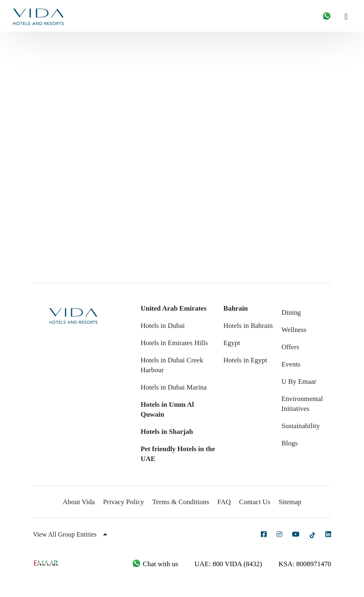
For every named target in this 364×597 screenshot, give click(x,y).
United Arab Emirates (174, 308)
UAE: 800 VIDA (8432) (228, 564)
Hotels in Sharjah (167, 432)
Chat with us (155, 564)
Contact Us (255, 502)
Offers (290, 347)
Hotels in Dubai (163, 326)
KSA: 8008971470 (305, 564)
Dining (291, 312)
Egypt (232, 343)
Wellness (294, 330)
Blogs (290, 443)
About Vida (78, 502)
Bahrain (236, 308)
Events (291, 364)
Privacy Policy (124, 502)
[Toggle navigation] (349, 16)
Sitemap (290, 502)
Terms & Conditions (181, 502)
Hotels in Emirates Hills (174, 343)
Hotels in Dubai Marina (174, 387)
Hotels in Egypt (245, 360)
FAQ (224, 502)
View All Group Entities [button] (70, 534)
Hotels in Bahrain (248, 326)
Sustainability (301, 426)
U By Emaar (299, 381)
